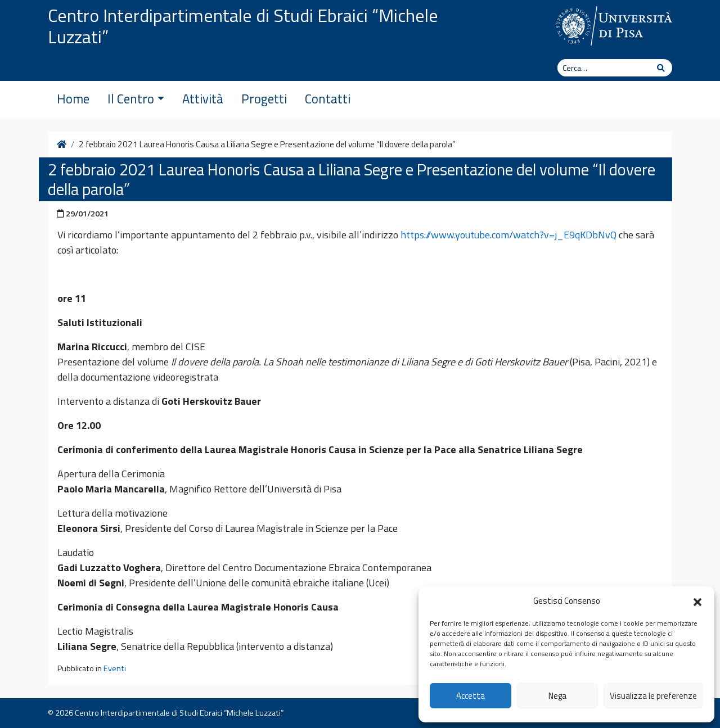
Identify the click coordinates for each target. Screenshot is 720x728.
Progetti (264, 99)
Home (73, 99)
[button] (697, 601)
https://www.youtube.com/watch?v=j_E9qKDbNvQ (508, 235)
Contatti (328, 99)
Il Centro (136, 99)
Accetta (471, 696)
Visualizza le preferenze (653, 696)
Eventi (115, 668)
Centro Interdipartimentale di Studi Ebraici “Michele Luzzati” (243, 26)
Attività (203, 99)
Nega (557, 696)
